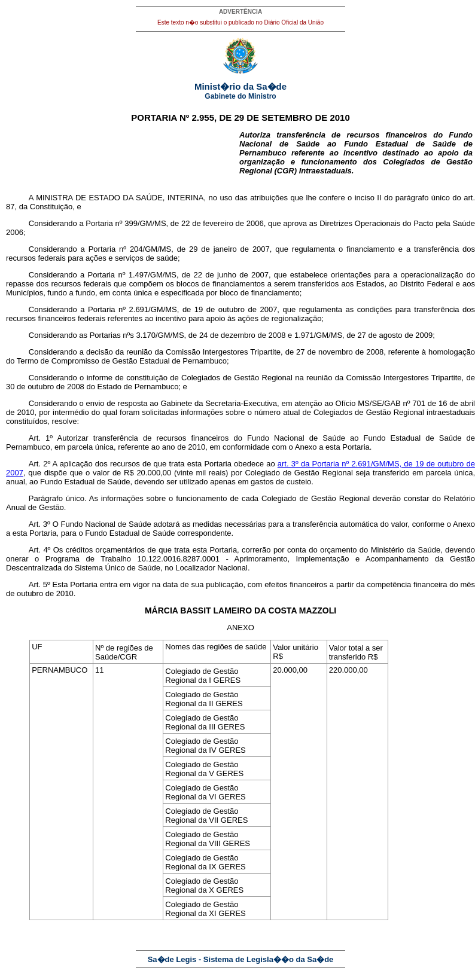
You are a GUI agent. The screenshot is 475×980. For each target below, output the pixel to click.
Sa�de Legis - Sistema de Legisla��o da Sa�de (241, 959)
